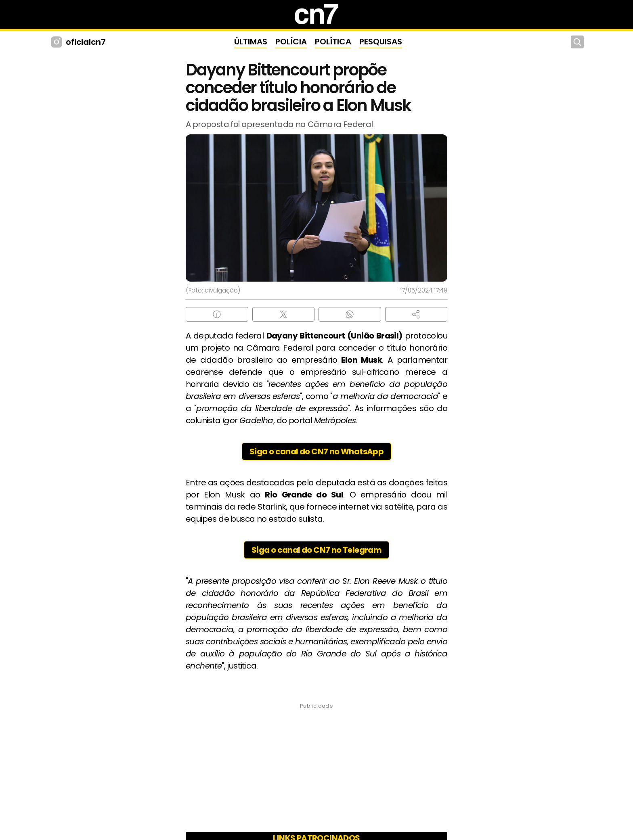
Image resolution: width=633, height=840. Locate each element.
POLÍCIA (291, 42)
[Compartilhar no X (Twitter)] (284, 314)
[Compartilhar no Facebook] (217, 314)
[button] (416, 314)
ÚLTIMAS (251, 42)
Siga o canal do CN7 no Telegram (316, 550)
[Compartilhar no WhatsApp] (350, 314)
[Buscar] (577, 42)
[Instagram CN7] (58, 42)
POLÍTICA (333, 42)
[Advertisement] (316, 770)
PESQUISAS (381, 42)
